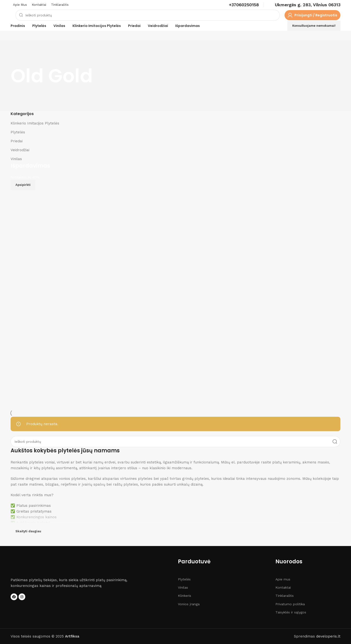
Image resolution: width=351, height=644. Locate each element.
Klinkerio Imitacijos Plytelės (35, 123)
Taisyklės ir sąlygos (291, 612)
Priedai (17, 141)
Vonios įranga (189, 604)
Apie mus (283, 579)
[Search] (148, 15)
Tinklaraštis (285, 596)
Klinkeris (185, 596)
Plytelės (18, 132)
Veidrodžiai (20, 150)
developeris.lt (328, 636)
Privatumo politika (290, 604)
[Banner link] (175, 286)
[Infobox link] (244, 5)
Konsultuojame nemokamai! (314, 26)
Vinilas (16, 159)
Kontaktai (283, 587)
